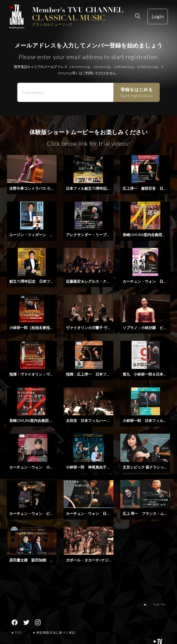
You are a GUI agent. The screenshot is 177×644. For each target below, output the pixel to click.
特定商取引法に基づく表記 (54, 632)
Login (158, 17)
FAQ (16, 632)
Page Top (160, 604)
